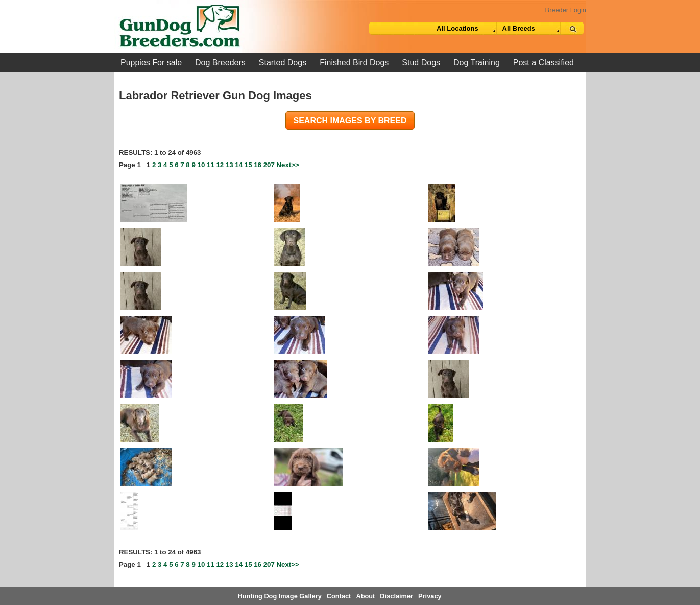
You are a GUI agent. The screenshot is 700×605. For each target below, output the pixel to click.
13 (230, 165)
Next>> (288, 165)
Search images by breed (350, 120)
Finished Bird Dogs (354, 63)
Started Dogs (283, 63)
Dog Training (477, 63)
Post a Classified (544, 63)
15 (248, 165)
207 (269, 165)
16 (258, 165)
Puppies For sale (151, 63)
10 (201, 165)
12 (220, 165)
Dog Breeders (220, 63)
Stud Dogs (421, 63)
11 (211, 165)
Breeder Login (566, 10)
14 (239, 165)
